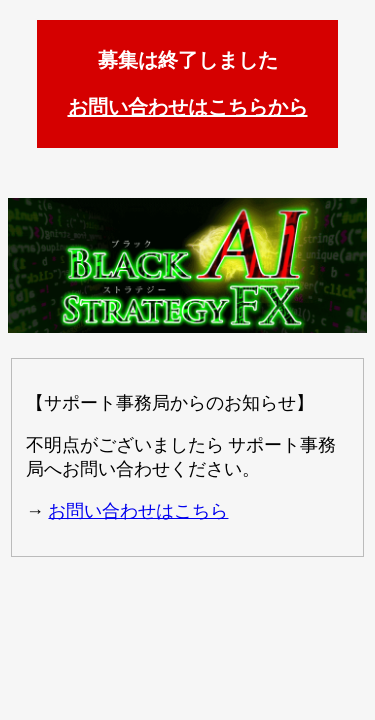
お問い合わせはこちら (138, 511)
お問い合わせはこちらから (188, 107)
